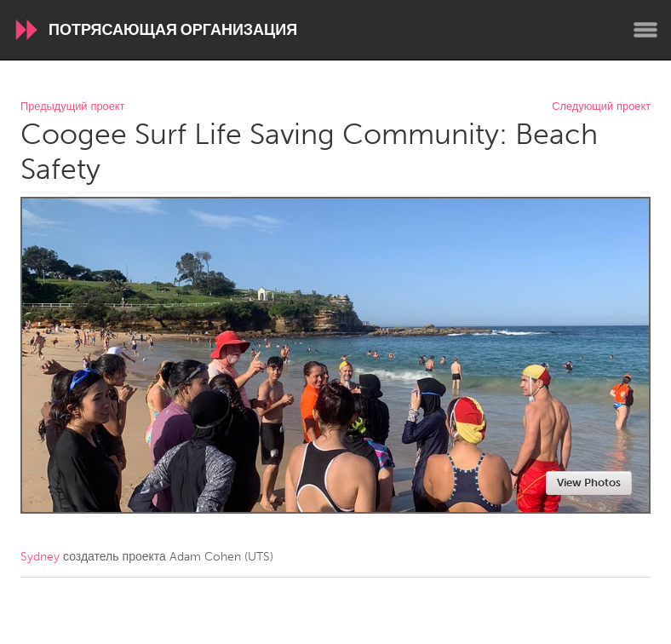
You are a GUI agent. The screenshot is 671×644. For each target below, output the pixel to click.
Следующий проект (601, 107)
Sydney (40, 557)
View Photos (589, 483)
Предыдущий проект (72, 107)
